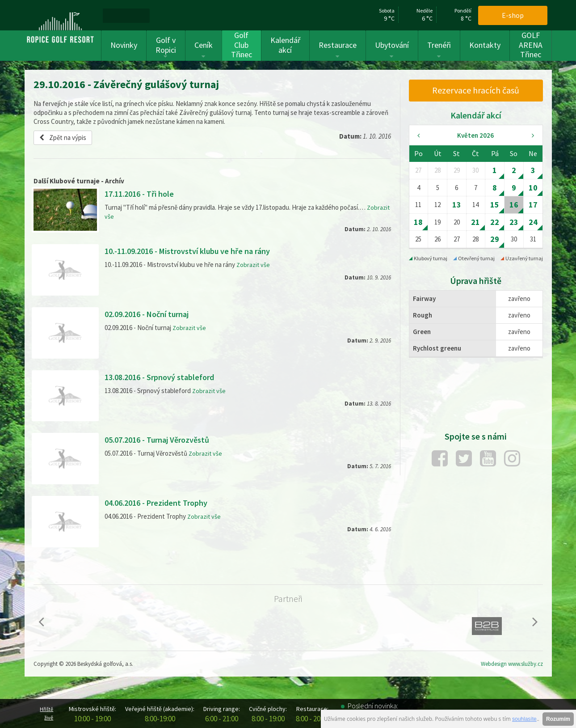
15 (495, 205)
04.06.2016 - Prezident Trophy (161, 502)
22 (495, 222)
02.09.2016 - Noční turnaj (152, 314)
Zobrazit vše (254, 265)
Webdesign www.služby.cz (512, 664)
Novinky (124, 45)
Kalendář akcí (285, 45)
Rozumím (558, 719)
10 (533, 188)
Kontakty (485, 45)
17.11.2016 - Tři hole (143, 193)
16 (514, 205)
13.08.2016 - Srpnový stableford (165, 377)
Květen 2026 (475, 135)
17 (533, 205)
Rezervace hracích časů (476, 90)
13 (457, 205)
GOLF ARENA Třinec (531, 45)
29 (495, 239)
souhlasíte (524, 719)
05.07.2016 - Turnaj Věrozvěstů (163, 439)
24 (533, 222)
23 (514, 222)
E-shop (513, 15)
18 (418, 222)
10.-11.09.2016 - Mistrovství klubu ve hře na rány (196, 251)
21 (475, 222)
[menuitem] (114, 15)
